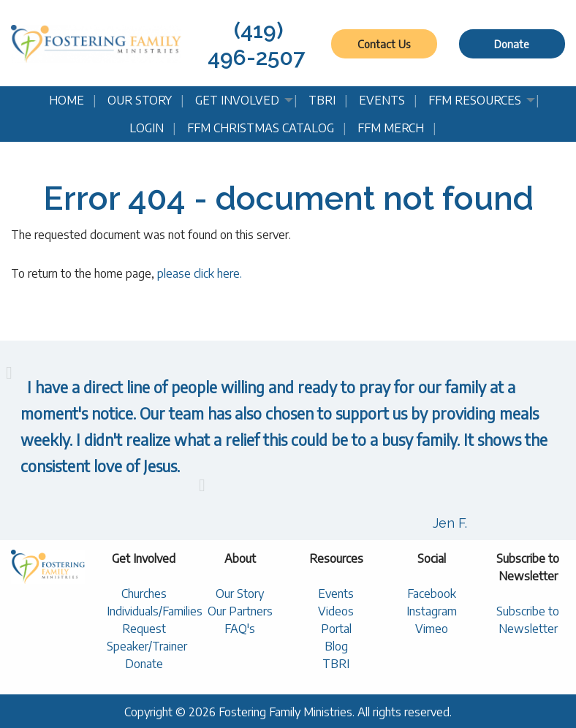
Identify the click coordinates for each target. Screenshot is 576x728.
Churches (144, 594)
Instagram (432, 611)
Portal (336, 629)
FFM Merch (391, 128)
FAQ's (240, 629)
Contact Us (384, 44)
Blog (336, 646)
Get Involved (237, 100)
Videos (336, 611)
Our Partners (240, 611)
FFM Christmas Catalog (261, 128)
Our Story (140, 100)
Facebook (432, 594)
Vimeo (432, 629)
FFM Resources (475, 100)
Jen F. (450, 523)
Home (67, 100)
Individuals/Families (155, 611)
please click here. (200, 273)
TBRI (322, 100)
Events (382, 100)
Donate (512, 44)
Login (147, 128)
